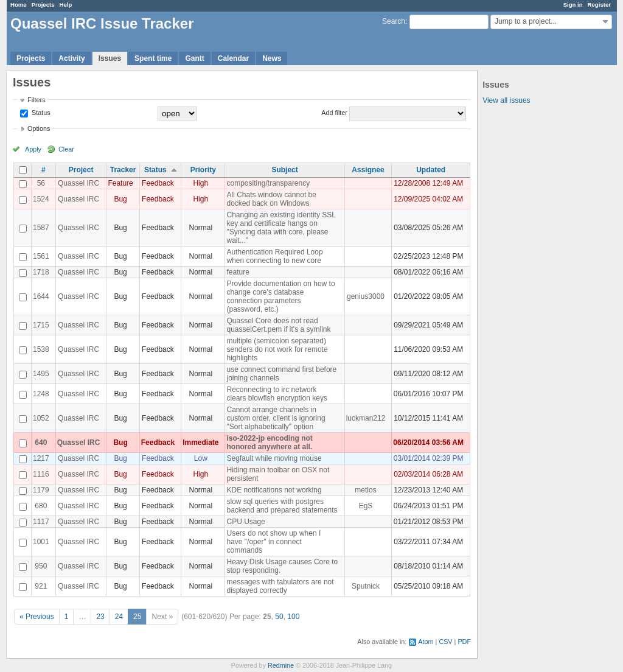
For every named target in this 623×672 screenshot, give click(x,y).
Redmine (281, 665)
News (272, 58)
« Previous (37, 617)
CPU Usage (245, 522)
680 (41, 506)
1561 (41, 256)
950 (41, 566)
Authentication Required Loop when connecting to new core (274, 256)
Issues (110, 58)
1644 (41, 296)
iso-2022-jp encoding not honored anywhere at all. (269, 443)
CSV (445, 642)
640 (41, 443)
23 (100, 617)
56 (41, 183)
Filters (36, 100)
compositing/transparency (268, 183)
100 (293, 617)
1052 (41, 418)
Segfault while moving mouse (274, 458)
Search (394, 21)
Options (39, 128)
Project (81, 170)
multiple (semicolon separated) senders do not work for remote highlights (277, 349)
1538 (41, 349)
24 (119, 617)
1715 (41, 325)
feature (238, 272)
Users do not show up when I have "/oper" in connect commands (273, 542)
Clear (66, 149)
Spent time (153, 58)
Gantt (194, 58)
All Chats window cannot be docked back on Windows (271, 199)
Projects (43, 5)
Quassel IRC (78, 183)
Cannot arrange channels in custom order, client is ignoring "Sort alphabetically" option (276, 418)
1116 (41, 474)
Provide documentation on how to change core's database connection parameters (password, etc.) (280, 296)
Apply (33, 149)
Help (66, 5)
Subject (284, 170)
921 (41, 586)
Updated (431, 170)
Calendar (233, 58)
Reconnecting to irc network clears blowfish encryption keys (277, 394)
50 (279, 617)
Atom (426, 642)
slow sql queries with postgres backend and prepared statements (282, 506)
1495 (41, 374)
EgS (366, 506)
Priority (203, 170)
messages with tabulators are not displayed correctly (280, 586)
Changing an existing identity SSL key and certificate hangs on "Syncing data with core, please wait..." (281, 228)
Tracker (123, 170)
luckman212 (366, 418)
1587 (41, 228)
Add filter (334, 113)
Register (599, 5)
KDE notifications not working (274, 490)
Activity (71, 58)
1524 (41, 199)
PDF (464, 642)
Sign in (573, 5)
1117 (41, 522)
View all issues (506, 100)
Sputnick (366, 586)
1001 (41, 542)
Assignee (368, 170)
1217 (41, 458)
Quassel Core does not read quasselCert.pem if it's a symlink (278, 325)
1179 (41, 490)
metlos (365, 490)
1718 (41, 272)
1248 (41, 394)
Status (40, 113)
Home (19, 5)
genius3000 (366, 296)
